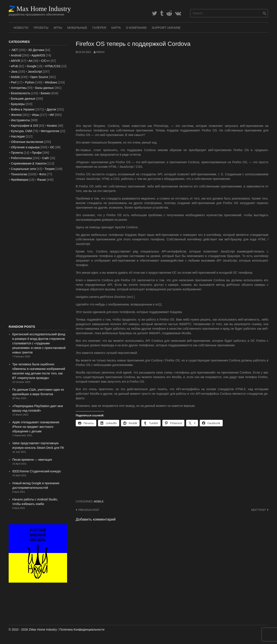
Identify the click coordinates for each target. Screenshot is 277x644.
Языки (41, 180)
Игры (58, 28)
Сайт (46, 158)
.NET (14, 50)
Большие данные (23, 99)
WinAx (100, 52)
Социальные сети (23, 169)
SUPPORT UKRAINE (166, 28)
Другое (51, 109)
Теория (50, 169)
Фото (43, 174)
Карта (116, 28)
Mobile (99, 502)
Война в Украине (23, 109)
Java (14, 72)
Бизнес (46, 93)
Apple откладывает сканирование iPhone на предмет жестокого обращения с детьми (36, 427)
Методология (50, 131)
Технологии (19, 174)
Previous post (89, 510)
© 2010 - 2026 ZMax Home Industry (33, 630)
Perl (14, 82)
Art (31, 61)
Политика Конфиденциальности (82, 630)
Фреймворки (20, 180)
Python (30, 82)
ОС (52, 147)
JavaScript (35, 72)
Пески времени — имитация (32, 460)
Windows (51, 82)
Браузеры (18, 104)
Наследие (18, 136)
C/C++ (45, 61)
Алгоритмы (19, 88)
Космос (52, 126)
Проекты (41, 28)
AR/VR (15, 61)
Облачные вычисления (27, 142)
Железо (16, 115)
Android (16, 55)
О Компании (136, 28)
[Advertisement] (172, 89)
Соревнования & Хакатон (29, 163)
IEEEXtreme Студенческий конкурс (37, 471)
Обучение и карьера (25, 147)
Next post (258, 510)
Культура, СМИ (22, 131)
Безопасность (21, 93)
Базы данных (45, 88)
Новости (21, 28)
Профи (37, 153)
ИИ (52, 115)
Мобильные (77, 28)
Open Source (39, 77)
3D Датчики (36, 50)
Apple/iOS (38, 55)
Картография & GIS (25, 126)
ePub (15, 66)
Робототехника (21, 158)
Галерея (99, 28)
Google (32, 66)
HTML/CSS (53, 66)
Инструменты (20, 120)
